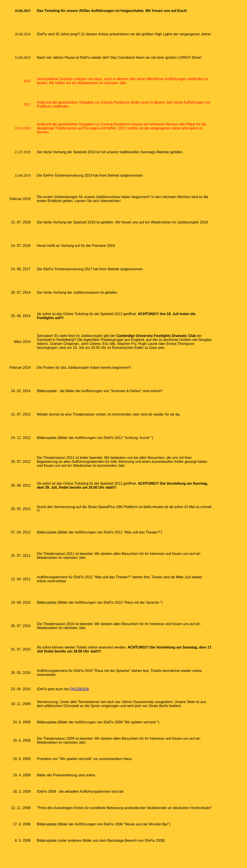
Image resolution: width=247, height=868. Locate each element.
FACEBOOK (79, 689)
